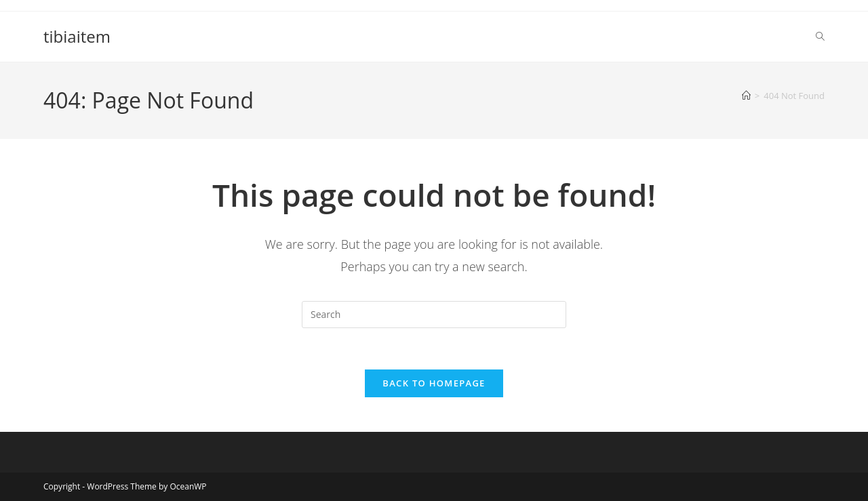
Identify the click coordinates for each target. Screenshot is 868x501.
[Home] (746, 96)
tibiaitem (77, 36)
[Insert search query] (434, 315)
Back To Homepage (434, 383)
